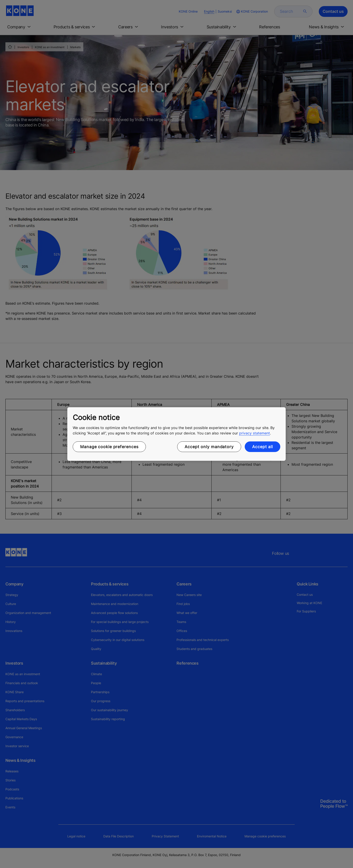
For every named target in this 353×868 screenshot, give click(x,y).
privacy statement (255, 433)
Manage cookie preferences (109, 447)
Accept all (262, 447)
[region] (176, 434)
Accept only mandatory (209, 447)
